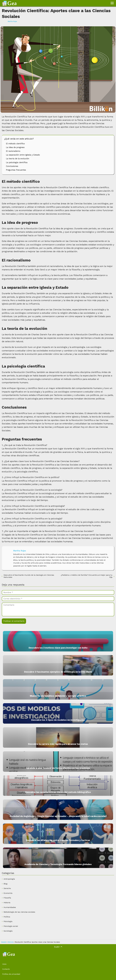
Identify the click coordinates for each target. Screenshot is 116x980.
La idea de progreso (15, 147)
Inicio (4, 964)
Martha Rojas (12, 21)
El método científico (15, 144)
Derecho (7, 888)
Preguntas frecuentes (16, 170)
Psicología (8, 921)
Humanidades (10, 907)
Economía (8, 893)
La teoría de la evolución (18, 159)
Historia (7, 903)
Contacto (6, 969)
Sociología (8, 931)
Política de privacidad (11, 974)
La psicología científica (17, 162)
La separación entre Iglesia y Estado (23, 155)
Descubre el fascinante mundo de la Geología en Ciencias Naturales (29, 576)
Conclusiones (12, 166)
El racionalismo (13, 151)
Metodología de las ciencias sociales (19, 912)
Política (7, 917)
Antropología (9, 879)
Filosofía (7, 898)
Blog (5, 884)
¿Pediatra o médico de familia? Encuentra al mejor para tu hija (87, 576)
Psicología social (11, 926)
